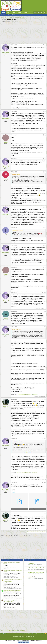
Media (20, 12)
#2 (45, 111)
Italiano (5, 633)
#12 (45, 327)
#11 (45, 311)
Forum (3, 12)
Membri (26, 12)
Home (43, 633)
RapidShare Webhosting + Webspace (28, 394)
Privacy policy (35, 633)
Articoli (9, 12)
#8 (45, 245)
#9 (45, 267)
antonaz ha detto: (16, 329)
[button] (16, 12)
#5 (45, 172)
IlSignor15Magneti (6, 21)
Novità (14, 12)
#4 (45, 159)
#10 (45, 292)
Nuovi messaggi (4, 15)
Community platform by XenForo (24, 636)
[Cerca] (45, 12)
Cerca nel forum (11, 15)
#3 (45, 135)
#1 (45, 45)
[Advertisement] (23, 32)
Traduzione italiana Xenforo (23, 638)
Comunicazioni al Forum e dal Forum (11, 577)
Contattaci (23, 633)
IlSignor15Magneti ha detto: (18, 230)
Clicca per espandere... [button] (28, 452)
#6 (45, 207)
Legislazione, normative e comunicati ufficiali (12, 588)
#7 (45, 227)
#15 (45, 482)
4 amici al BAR (6, 568)
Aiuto (40, 633)
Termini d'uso (28, 633)
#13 (45, 399)
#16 (45, 513)
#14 (45, 438)
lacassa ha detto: (15, 174)
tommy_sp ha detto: (16, 441)
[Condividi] (43, 45)
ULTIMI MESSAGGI (7, 560)
